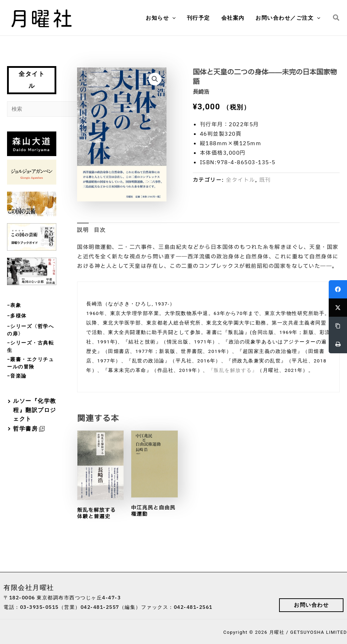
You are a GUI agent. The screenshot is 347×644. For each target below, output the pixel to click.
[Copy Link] (338, 326)
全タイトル (32, 80)
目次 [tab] (100, 230)
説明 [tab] (83, 230)
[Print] (338, 344)
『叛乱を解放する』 (233, 370)
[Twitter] (338, 308)
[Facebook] (338, 289)
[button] (174, 18)
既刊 (265, 180)
